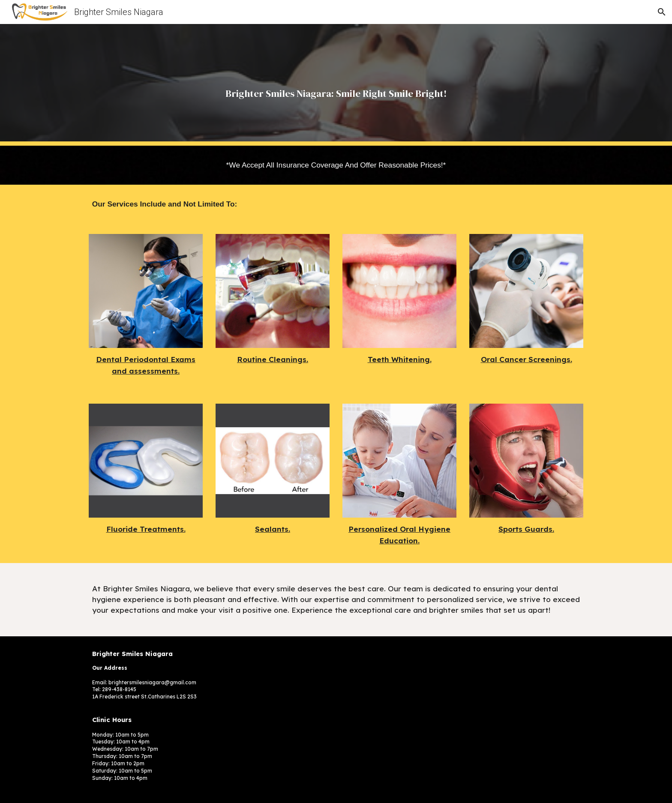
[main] (336, 85)
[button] (662, 12)
